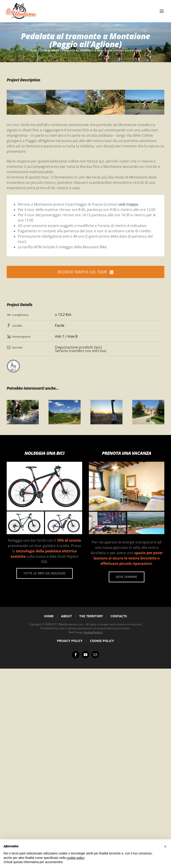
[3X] (105, 92)
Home (49, 616)
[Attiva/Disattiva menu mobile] (162, 11)
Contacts (119, 616)
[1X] (26, 92)
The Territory (91, 616)
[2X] (66, 92)
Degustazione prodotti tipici (78, 347)
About (66, 616)
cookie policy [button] (75, 858)
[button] (10, 103)
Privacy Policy (70, 641)
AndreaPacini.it (93, 632)
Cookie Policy (102, 641)
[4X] (145, 92)
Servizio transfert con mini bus (81, 351)
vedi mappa (128, 204)
